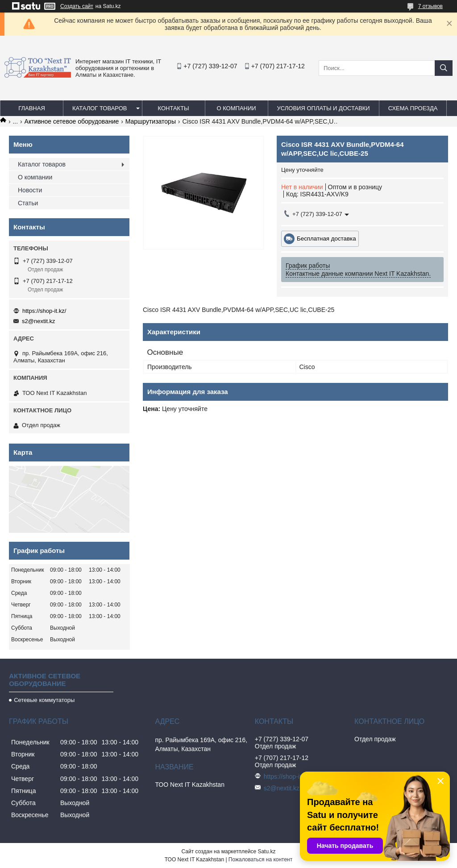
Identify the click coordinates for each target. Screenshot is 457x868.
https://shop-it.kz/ (44, 311)
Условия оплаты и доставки (324, 108)
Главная (32, 108)
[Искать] (444, 68)
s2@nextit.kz (39, 321)
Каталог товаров (100, 108)
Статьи (28, 203)
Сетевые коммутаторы (44, 700)
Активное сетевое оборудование (72, 121)
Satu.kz (266, 851)
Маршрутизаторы (151, 121)
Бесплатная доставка (326, 239)
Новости (30, 190)
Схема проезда (413, 108)
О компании (236, 108)
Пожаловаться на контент (260, 860)
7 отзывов (430, 6)
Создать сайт (77, 6)
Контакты (173, 108)
